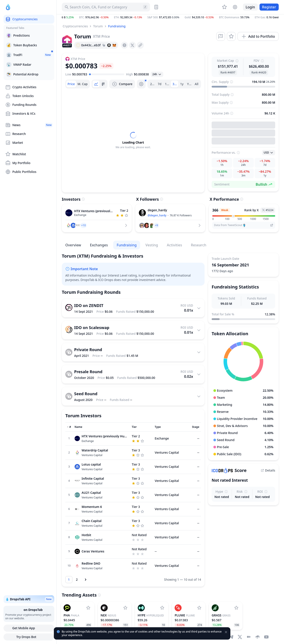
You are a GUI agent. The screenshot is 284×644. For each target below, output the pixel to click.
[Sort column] (69, 427)
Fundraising (117, 26)
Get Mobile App (29, 628)
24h (153, 84)
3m (175, 84)
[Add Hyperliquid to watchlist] (162, 608)
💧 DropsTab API (29, 599)
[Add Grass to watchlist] (236, 608)
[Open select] (157, 74)
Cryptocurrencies (75, 26)
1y (182, 84)
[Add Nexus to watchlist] (125, 608)
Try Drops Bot (29, 637)
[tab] (71, 84)
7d (160, 84)
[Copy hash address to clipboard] (104, 45)
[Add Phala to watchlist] (88, 608)
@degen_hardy (157, 215)
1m (167, 84)
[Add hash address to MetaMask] (114, 45)
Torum (98, 26)
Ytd (190, 84)
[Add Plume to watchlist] (199, 608)
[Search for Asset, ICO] (106, 7)
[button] (170, 17)
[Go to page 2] (77, 580)
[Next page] (86, 580)
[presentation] (124, 45)
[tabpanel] (133, 140)
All (197, 84)
